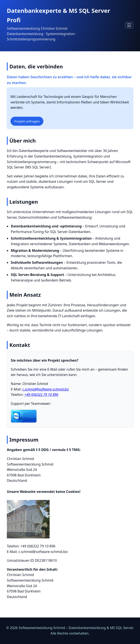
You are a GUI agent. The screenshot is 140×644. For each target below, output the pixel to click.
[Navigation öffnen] (129, 25)
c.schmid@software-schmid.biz (46, 389)
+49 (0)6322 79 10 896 (41, 395)
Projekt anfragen (27, 121)
